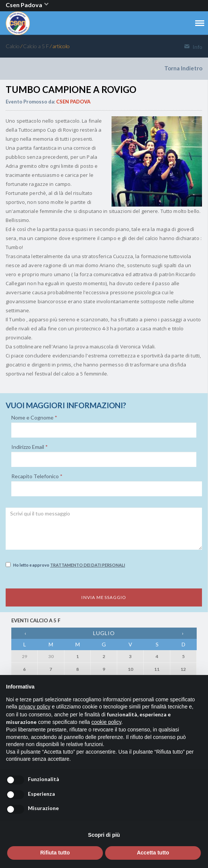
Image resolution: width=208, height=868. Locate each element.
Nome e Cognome (34, 418)
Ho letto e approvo (65, 565)
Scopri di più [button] (104, 835)
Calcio (13, 46)
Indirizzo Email (30, 447)
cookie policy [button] (106, 722)
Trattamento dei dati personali (88, 565)
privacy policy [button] (34, 707)
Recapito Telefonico (37, 476)
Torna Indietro (183, 68)
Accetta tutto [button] (153, 853)
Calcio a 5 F (36, 46)
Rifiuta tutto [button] (55, 853)
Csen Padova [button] (28, 5)
